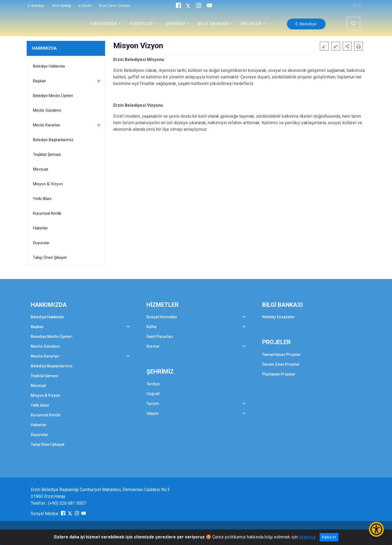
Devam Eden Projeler (281, 364)
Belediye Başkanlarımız (53, 140)
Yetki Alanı (42, 199)
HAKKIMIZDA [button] (104, 24)
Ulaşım (153, 413)
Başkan (39, 81)
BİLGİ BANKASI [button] (213, 24)
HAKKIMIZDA (44, 48)
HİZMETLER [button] (141, 24)
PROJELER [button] (251, 24)
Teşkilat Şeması (47, 155)
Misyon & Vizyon (48, 184)
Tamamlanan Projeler (281, 355)
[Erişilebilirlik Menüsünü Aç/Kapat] (376, 529)
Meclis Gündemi (47, 110)
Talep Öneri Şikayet (50, 258)
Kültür (152, 327)
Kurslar (153, 346)
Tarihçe (153, 384)
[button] (347, 46)
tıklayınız (307, 537)
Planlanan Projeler (279, 374)
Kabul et (329, 537)
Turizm (153, 404)
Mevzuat (41, 169)
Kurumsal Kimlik (47, 213)
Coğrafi (153, 394)
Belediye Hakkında (49, 66)
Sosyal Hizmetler (162, 317)
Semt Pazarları (160, 337)
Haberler (40, 228)
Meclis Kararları (47, 125)
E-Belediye (306, 24)
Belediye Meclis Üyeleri (53, 96)
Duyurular (41, 243)
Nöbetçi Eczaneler (278, 317)
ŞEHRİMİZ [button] (175, 24)
